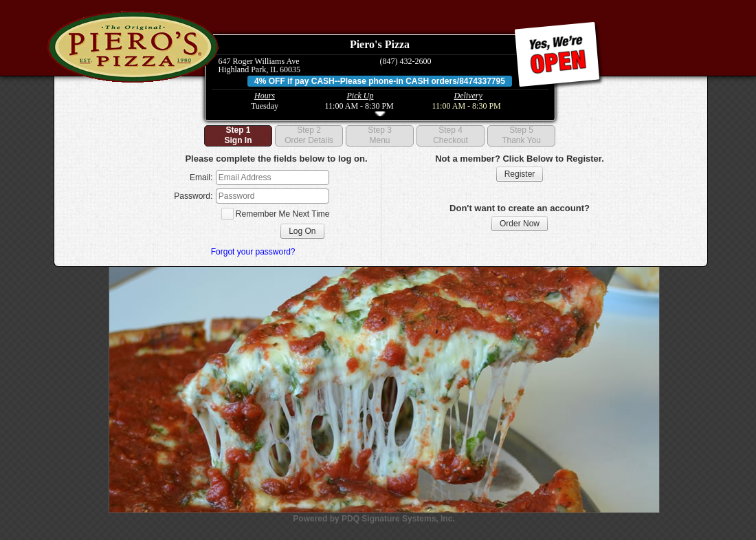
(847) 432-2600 (406, 62)
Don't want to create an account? (520, 208)
